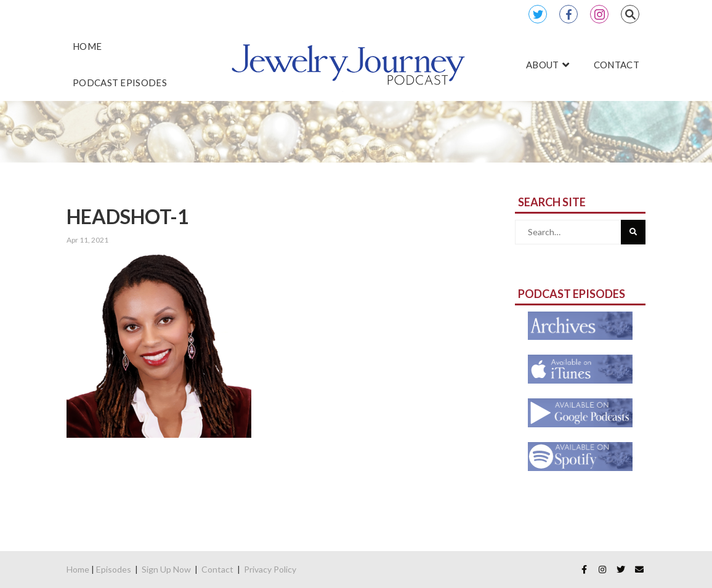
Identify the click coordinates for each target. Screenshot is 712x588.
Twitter (538, 14)
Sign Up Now (166, 569)
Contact (217, 569)
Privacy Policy (270, 569)
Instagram (599, 14)
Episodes (114, 569)
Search (630, 14)
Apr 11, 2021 (87, 240)
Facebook (568, 14)
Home (78, 569)
